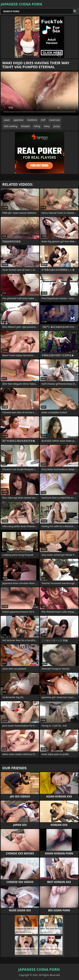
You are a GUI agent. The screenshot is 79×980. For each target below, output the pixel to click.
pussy (57, 126)
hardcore (32, 120)
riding (37, 126)
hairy (47, 126)
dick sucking (11, 126)
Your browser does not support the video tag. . (39, 94)
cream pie (54, 120)
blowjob (26, 126)
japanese (19, 120)
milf (43, 120)
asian (7, 120)
